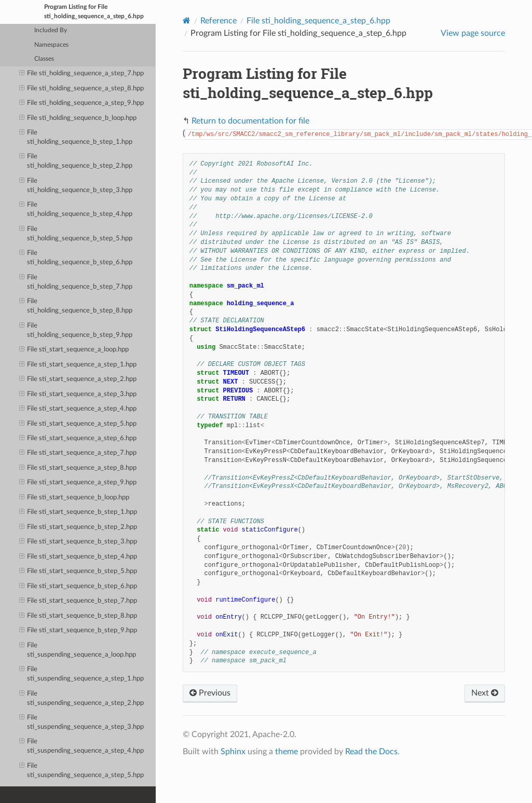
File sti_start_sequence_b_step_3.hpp (78, 542)
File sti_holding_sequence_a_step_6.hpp (318, 21)
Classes (44, 59)
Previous (210, 693)
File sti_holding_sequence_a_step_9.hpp (82, 103)
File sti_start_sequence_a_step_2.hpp (78, 379)
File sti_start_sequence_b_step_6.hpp (78, 587)
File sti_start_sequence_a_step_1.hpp (78, 365)
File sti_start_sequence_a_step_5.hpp (78, 424)
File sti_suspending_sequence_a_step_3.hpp (82, 722)
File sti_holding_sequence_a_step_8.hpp (82, 89)
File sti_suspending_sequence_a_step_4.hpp (82, 746)
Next (485, 693)
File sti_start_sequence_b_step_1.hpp (78, 512)
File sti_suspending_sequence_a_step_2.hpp (82, 698)
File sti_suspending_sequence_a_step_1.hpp (82, 673)
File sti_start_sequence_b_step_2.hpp (78, 527)
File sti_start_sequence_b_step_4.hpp (78, 557)
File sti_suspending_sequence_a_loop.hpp (78, 650)
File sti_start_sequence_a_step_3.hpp (78, 394)
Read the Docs (371, 752)
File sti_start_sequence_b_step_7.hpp (78, 601)
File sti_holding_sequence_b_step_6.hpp (76, 257)
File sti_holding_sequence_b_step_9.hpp (76, 330)
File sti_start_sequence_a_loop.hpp (74, 350)
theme (287, 752)
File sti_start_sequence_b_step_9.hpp (78, 631)
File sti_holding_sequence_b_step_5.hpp (76, 233)
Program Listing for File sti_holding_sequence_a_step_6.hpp (94, 12)
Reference (219, 21)
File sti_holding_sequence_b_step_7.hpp (76, 282)
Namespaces (51, 45)
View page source (473, 33)
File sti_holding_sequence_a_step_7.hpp (82, 74)
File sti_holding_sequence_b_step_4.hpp (76, 209)
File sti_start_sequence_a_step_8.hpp (78, 468)
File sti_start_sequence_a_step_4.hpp (78, 409)
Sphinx (233, 752)
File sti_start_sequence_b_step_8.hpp (78, 616)
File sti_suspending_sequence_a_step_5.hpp (82, 770)
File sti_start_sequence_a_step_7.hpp (78, 453)
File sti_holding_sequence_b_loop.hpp (78, 118)
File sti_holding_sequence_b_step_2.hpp (76, 161)
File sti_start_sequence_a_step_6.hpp (78, 439)
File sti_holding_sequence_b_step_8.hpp (76, 305)
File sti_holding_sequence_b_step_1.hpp (76, 137)
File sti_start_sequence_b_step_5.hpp (78, 571)
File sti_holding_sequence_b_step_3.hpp (76, 185)
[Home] (187, 21)
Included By (51, 30)
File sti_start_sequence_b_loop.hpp (74, 498)
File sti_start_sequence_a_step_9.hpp (78, 483)
